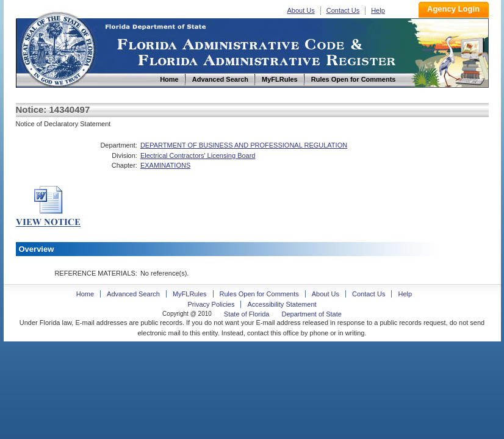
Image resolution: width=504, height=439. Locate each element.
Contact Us (343, 10)
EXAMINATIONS (165, 165)
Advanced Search (133, 294)
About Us (301, 10)
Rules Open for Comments (259, 294)
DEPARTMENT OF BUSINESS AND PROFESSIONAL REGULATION (244, 145)
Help (378, 10)
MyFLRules (190, 294)
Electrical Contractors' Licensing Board (198, 155)
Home (57, 48)
